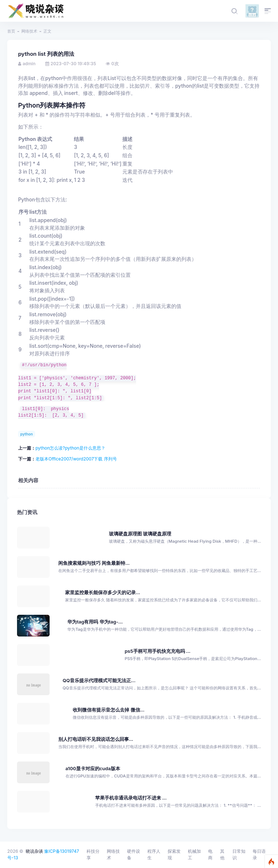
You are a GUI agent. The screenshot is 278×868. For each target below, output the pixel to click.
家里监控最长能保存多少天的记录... (103, 592)
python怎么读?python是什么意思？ (70, 448)
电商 (210, 854)
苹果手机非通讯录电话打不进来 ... (131, 798)
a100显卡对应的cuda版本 (93, 769)
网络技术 (29, 31)
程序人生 (154, 854)
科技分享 (93, 854)
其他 (222, 854)
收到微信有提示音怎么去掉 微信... (109, 710)
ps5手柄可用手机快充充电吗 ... (158, 651)
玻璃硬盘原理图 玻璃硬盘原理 (140, 534)
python (27, 434)
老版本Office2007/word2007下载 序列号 (76, 459)
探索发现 (174, 854)
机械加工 (194, 854)
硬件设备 (134, 854)
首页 (11, 31)
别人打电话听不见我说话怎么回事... (96, 739)
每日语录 (259, 854)
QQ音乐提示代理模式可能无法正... (99, 681)
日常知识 (239, 854)
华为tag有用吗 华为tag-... (95, 622)
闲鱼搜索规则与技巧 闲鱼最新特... (94, 563)
